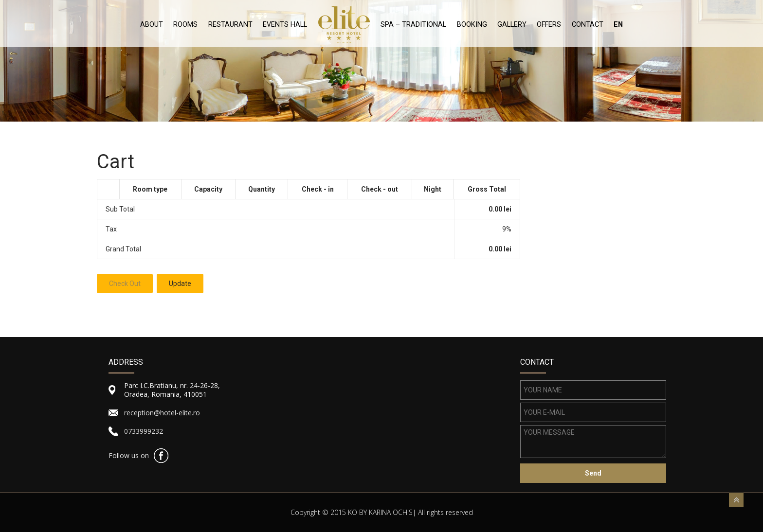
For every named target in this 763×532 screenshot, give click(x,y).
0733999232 (144, 431)
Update (180, 284)
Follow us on (129, 455)
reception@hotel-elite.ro (162, 413)
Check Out (125, 284)
